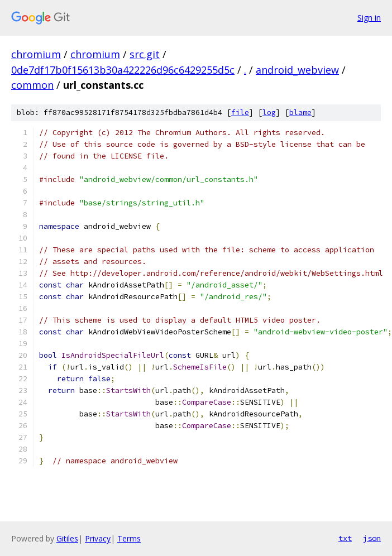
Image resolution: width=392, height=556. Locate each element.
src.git (145, 54)
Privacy (98, 538)
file (240, 112)
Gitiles (67, 538)
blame (300, 112)
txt (345, 538)
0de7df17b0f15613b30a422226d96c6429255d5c (123, 70)
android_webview (297, 70)
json (372, 538)
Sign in (369, 18)
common (32, 85)
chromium (36, 54)
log (269, 112)
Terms (129, 538)
